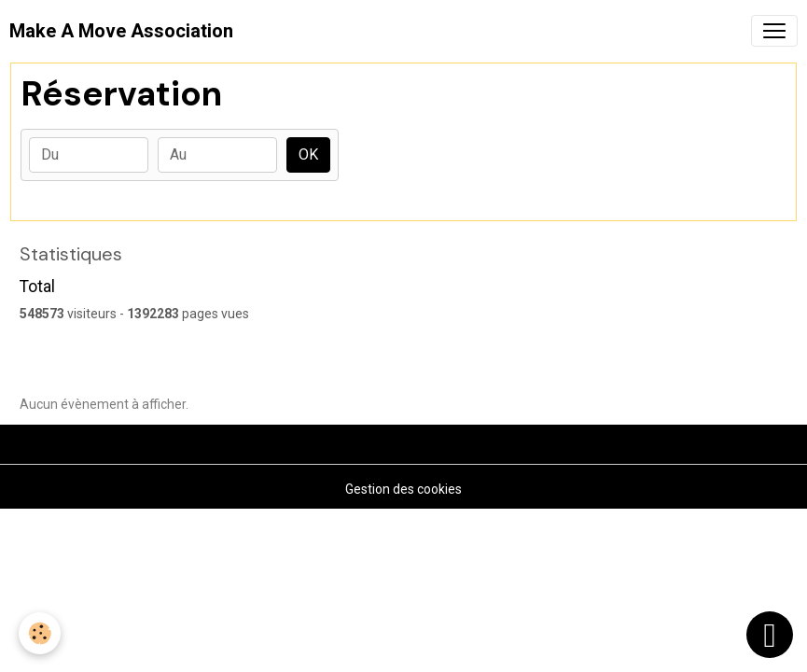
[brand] (121, 31)
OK (308, 154)
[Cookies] (40, 633)
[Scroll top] (770, 635)
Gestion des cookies (403, 489)
